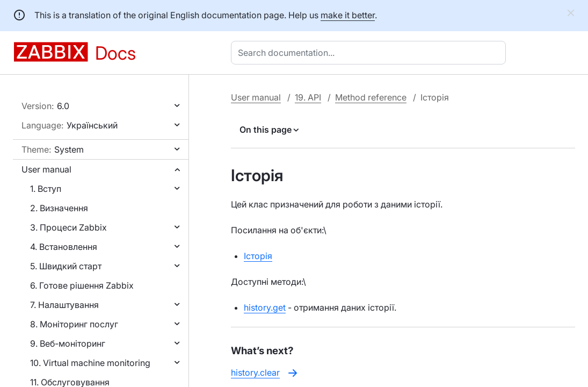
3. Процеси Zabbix (68, 227)
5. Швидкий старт (66, 266)
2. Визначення (59, 208)
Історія (258, 256)
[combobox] (371, 53)
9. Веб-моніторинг (68, 343)
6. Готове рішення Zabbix (82, 285)
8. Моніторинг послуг (74, 324)
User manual (46, 169)
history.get (265, 307)
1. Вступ (46, 189)
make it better (348, 15)
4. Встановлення (64, 247)
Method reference (371, 97)
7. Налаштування (64, 305)
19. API (308, 97)
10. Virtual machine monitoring (90, 363)
